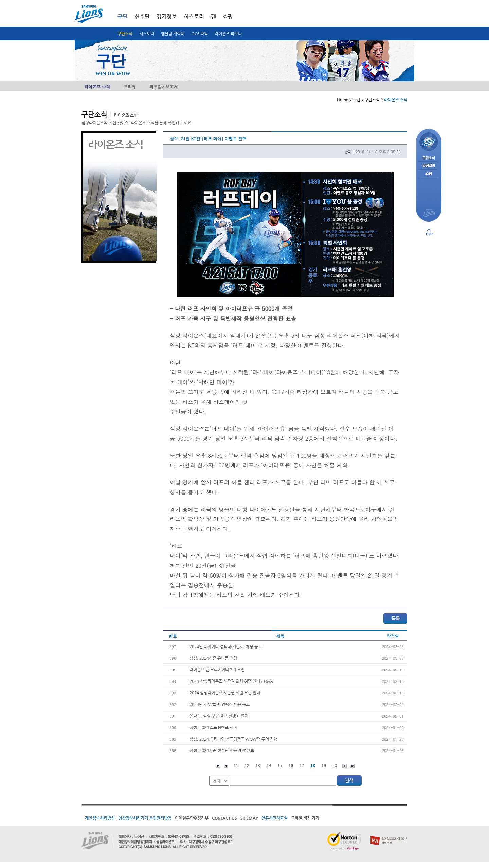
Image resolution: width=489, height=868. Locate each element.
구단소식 (125, 34)
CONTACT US (224, 818)
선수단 (142, 16)
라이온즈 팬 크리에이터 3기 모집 (217, 670)
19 (324, 766)
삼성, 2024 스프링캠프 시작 (213, 727)
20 (335, 766)
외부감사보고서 (164, 86)
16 (291, 766)
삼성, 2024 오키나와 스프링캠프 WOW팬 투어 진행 (233, 739)
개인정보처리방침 (100, 818)
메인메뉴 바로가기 (0, 0)
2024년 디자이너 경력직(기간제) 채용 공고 (226, 646)
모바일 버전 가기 (305, 818)
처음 (218, 766)
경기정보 (167, 16)
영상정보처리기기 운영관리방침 (145, 818)
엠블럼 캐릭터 (173, 34)
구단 (123, 16)
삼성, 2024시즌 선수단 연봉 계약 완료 (222, 750)
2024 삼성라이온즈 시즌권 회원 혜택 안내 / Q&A (231, 681)
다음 (345, 766)
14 (269, 766)
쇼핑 (228, 16)
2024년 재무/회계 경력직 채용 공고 (220, 704)
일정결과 (429, 166)
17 (302, 766)
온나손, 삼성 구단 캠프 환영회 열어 (219, 716)
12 (247, 766)
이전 (226, 766)
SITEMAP (249, 818)
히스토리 (147, 34)
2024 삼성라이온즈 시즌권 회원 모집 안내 (225, 693)
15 (280, 766)
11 (236, 766)
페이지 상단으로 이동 (429, 232)
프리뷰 (130, 86)
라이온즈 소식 (97, 86)
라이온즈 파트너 (228, 34)
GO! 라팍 (200, 34)
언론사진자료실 (275, 818)
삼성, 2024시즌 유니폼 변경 (213, 658)
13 (258, 766)
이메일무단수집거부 (192, 818)
